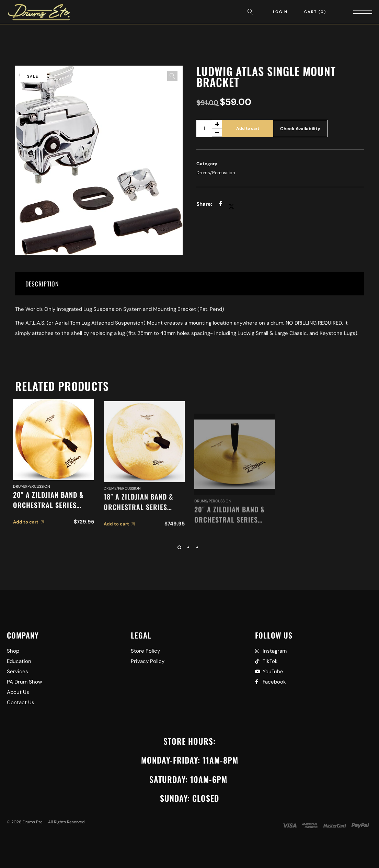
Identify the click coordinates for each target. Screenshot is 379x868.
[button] (172, 76)
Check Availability (300, 129)
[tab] (189, 284)
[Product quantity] (209, 128)
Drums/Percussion (216, 173)
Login (280, 12)
